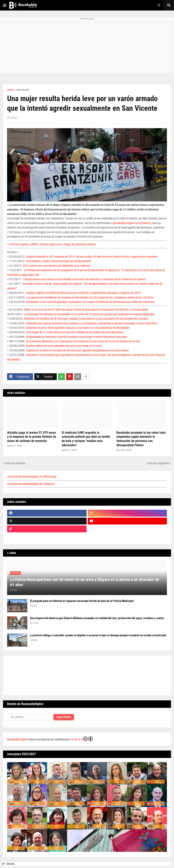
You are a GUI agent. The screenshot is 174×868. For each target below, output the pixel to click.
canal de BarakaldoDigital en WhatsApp (32, 477)
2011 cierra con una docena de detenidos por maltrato (57, 266)
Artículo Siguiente (158, 463)
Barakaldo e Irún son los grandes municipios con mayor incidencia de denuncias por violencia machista (90, 302)
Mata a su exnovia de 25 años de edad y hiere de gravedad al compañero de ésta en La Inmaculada (86, 310)
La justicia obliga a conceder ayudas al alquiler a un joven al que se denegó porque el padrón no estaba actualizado (98, 635)
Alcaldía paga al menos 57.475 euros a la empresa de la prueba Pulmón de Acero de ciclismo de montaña (32, 437)
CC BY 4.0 (81, 739)
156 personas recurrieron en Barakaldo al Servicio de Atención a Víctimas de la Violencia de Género (84, 279)
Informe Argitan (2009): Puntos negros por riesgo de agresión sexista (52, 244)
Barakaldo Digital (124, 223)
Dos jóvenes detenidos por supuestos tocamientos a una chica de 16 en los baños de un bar (83, 341)
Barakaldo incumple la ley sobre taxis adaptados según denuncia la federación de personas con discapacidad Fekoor (141, 439)
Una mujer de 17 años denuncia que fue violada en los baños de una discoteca (75, 332)
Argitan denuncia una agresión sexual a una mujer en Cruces (64, 346)
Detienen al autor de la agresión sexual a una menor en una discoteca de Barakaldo (78, 328)
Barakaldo (23, 90)
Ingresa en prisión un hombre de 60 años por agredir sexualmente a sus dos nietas (77, 350)
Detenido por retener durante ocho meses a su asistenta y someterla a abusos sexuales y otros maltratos (92, 323)
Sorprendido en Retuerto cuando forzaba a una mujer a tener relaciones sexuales (76, 337)
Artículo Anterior (15, 463)
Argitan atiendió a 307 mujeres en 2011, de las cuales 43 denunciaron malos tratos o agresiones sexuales (92, 257)
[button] (5, 5)
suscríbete (64, 717)
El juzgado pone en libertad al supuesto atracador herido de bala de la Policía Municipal (82, 601)
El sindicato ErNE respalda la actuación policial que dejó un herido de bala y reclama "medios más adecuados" (86, 439)
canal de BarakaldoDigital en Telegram (31, 484)
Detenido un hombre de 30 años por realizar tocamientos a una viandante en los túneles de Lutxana (86, 319)
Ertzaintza (145, 223)
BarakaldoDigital (18, 739)
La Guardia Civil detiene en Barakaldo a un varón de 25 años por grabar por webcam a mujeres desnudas (89, 314)
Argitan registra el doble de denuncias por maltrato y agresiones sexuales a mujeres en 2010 (83, 293)
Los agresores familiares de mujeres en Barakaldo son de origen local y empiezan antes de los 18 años (90, 297)
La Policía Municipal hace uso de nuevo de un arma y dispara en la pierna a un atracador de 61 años (85, 582)
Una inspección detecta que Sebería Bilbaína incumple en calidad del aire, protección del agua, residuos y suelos (97, 618)
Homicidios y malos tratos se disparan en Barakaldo (59, 261)
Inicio (10, 90)
